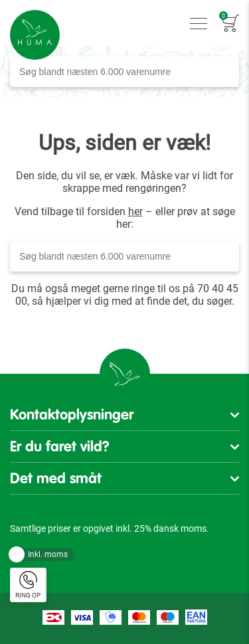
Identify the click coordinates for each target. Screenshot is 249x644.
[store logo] (35, 35)
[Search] (225, 72)
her (135, 211)
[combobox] (124, 72)
